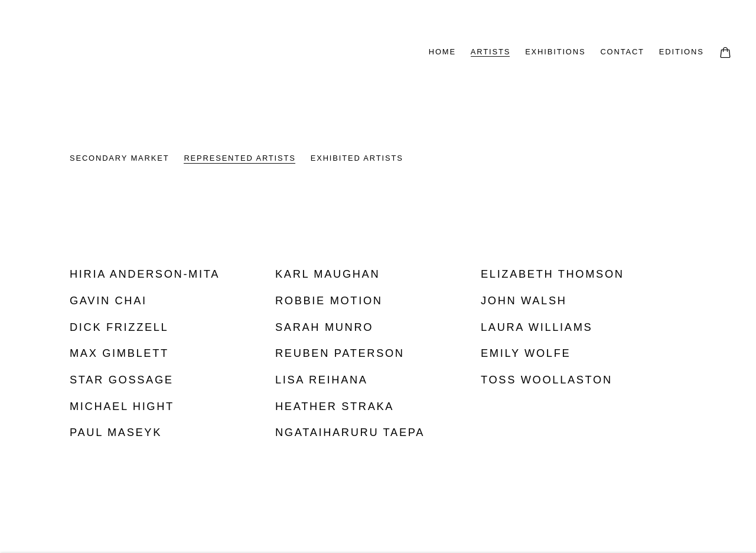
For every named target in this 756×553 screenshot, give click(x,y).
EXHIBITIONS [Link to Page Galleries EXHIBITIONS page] (555, 52)
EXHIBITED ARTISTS (357, 158)
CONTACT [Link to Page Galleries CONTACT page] (622, 52)
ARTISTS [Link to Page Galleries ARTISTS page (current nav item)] (491, 52)
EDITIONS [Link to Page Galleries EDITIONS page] (682, 52)
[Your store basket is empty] (725, 54)
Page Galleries (171, 53)
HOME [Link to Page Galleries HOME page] (442, 52)
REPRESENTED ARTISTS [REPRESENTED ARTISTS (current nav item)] (239, 158)
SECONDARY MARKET (119, 158)
